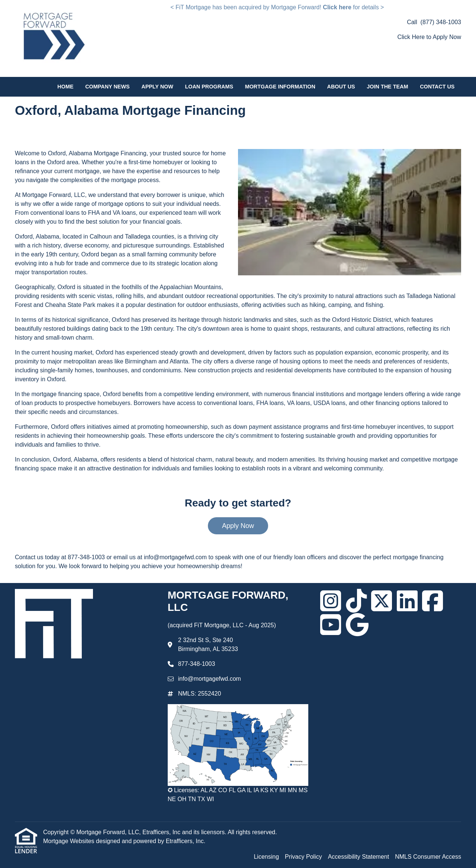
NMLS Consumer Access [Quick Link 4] (428, 857)
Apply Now (157, 87)
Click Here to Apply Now (429, 37)
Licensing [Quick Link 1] (266, 857)
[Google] (357, 625)
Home (65, 87)
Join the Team (387, 87)
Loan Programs (209, 87)
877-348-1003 (197, 664)
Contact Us (437, 87)
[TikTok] (356, 601)
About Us (341, 87)
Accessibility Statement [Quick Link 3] (359, 857)
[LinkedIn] (407, 601)
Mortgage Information (280, 87)
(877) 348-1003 (441, 22)
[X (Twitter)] (382, 601)
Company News (107, 87)
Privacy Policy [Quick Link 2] (303, 857)
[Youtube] (331, 625)
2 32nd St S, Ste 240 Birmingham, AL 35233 (208, 644)
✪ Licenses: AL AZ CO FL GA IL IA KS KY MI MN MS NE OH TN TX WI (238, 795)
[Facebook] (432, 601)
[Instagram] (331, 601)
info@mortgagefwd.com (210, 679)
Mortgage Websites (70, 841)
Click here (337, 7)
